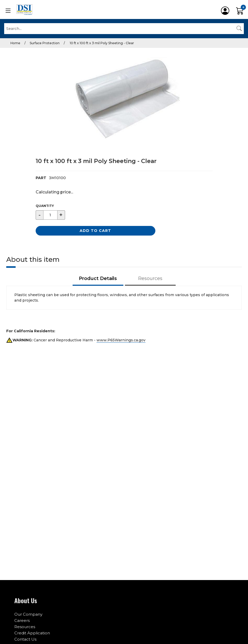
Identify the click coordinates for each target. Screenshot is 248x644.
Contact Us (25, 639)
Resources (25, 627)
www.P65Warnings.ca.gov (121, 340)
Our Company (28, 614)
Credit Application (32, 633)
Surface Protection (45, 43)
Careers (22, 620)
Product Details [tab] (98, 278)
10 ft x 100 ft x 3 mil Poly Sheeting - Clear (101, 43)
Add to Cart (95, 231)
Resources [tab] (150, 278)
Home (15, 43)
